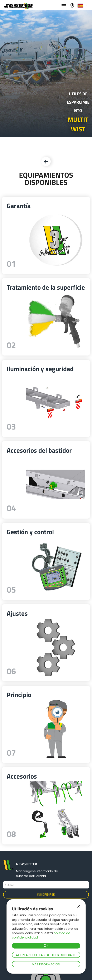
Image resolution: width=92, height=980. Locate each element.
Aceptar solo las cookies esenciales (46, 955)
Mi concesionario (73, 6)
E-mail (10, 885)
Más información (46, 964)
